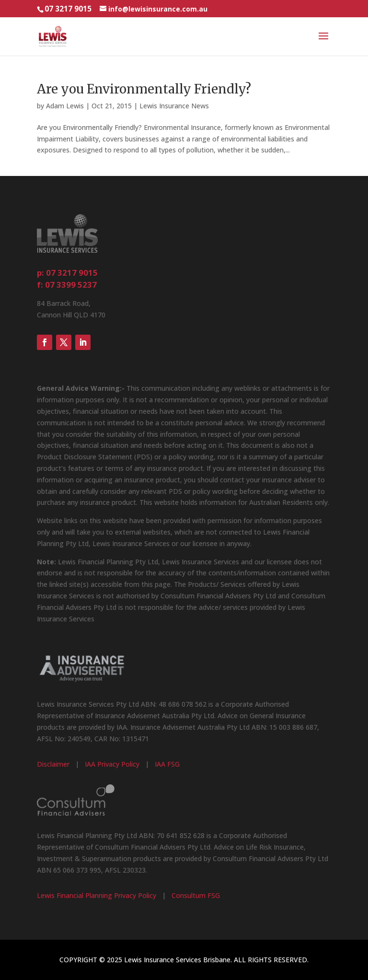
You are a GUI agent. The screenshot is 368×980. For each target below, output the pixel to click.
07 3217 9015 (68, 9)
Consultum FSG (196, 895)
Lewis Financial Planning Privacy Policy (97, 895)
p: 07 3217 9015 (67, 273)
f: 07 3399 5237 (67, 285)
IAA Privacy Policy (112, 764)
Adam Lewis (65, 106)
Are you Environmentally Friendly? (144, 89)
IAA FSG (167, 764)
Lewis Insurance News (174, 106)
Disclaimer (53, 764)
